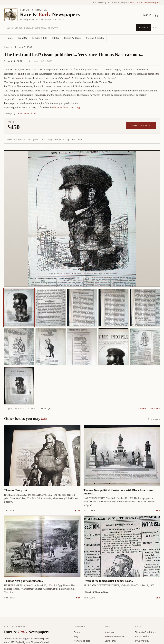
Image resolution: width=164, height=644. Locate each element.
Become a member (114, 636)
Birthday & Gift (39, 38)
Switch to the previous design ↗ (145, 2)
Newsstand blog (82, 641)
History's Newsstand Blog (66, 107)
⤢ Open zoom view (148, 408)
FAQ (76, 636)
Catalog (55, 38)
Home (10, 38)
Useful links (110, 641)
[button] (82, 219)
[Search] (144, 28)
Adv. (155, 27)
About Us (22, 38)
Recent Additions (73, 38)
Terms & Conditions (145, 632)
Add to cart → (141, 126)
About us (109, 632)
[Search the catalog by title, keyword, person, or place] (70, 28)
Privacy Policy (142, 641)
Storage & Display (95, 38)
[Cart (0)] (157, 15)
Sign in (147, 15)
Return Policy (142, 636)
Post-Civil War (28, 114)
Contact (78, 632)
